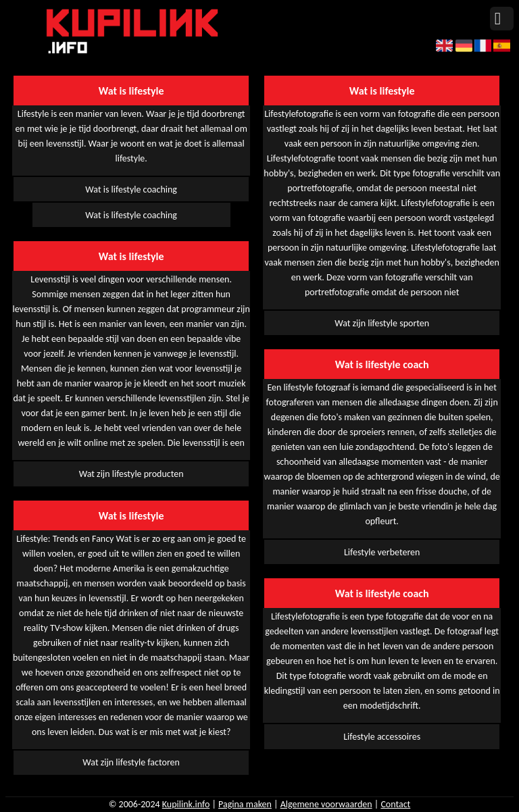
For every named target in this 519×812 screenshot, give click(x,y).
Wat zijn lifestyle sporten (382, 323)
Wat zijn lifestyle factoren (131, 762)
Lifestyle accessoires (382, 737)
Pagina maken (245, 804)
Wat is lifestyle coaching (131, 189)
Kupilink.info (186, 804)
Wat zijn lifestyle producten (131, 474)
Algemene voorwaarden (326, 804)
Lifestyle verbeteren (382, 552)
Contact (395, 804)
